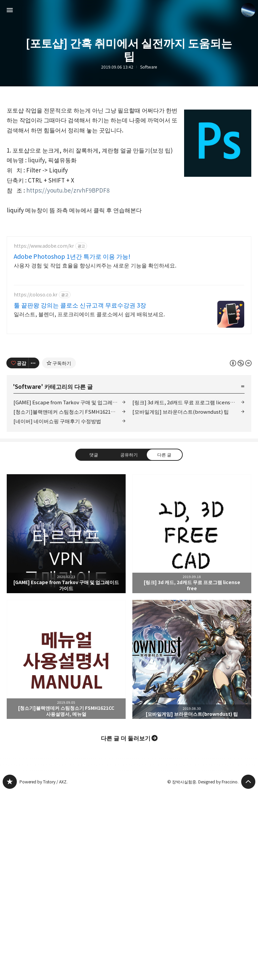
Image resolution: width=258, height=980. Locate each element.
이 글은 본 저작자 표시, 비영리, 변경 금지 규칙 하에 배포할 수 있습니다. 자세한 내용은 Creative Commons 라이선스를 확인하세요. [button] (241, 457)
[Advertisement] (129, 277)
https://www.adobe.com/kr (44, 340)
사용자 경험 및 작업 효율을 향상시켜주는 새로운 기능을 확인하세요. (95, 359)
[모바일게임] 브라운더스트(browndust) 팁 (181, 506)
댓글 (94, 548)
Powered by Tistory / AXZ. (44, 876)
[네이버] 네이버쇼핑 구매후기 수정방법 (57, 515)
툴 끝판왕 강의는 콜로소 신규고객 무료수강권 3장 (80, 399)
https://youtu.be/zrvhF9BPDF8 (68, 190)
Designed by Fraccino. (218, 876)
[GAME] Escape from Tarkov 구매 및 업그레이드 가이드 (70, 496)
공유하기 (129, 548)
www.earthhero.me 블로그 (10, 876)
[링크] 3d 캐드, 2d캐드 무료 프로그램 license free (188, 496)
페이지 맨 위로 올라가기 (248, 876)
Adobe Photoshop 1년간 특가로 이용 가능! (72, 350)
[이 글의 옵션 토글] (34, 457)
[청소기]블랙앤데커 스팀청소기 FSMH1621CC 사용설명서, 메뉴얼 (70, 506)
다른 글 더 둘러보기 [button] (126, 832)
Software (148, 67)
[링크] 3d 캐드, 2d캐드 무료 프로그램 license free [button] (192, 628)
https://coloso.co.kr (36, 389)
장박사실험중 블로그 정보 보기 (248, 10)
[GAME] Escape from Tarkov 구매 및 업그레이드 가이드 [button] (66, 628)
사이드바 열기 (10, 10)
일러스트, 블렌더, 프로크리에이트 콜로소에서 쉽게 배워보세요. (89, 408)
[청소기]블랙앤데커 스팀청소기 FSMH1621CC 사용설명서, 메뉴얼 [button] (66, 753)
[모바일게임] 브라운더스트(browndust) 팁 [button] (192, 753)
